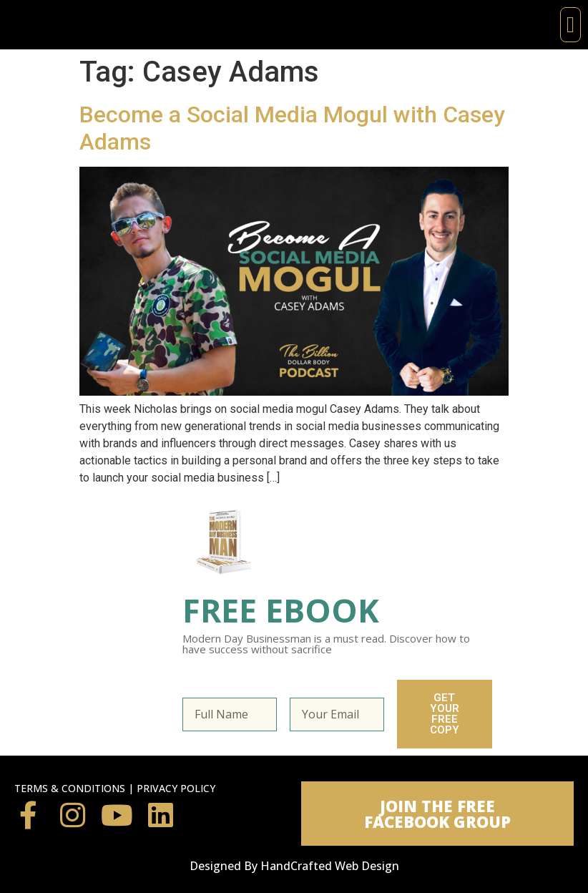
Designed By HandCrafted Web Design (294, 866)
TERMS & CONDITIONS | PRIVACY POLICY (115, 788)
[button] (570, 25)
